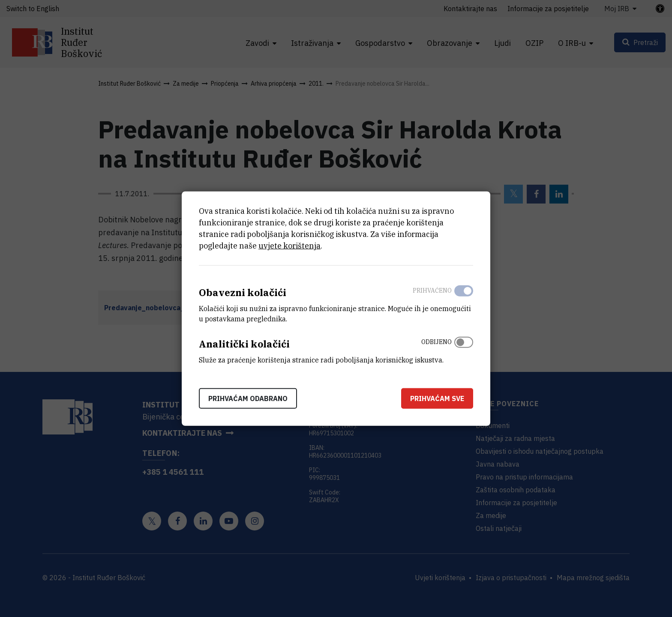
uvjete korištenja (289, 246)
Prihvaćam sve (437, 398)
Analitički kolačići (244, 344)
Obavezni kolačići (243, 292)
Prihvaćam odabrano (248, 398)
